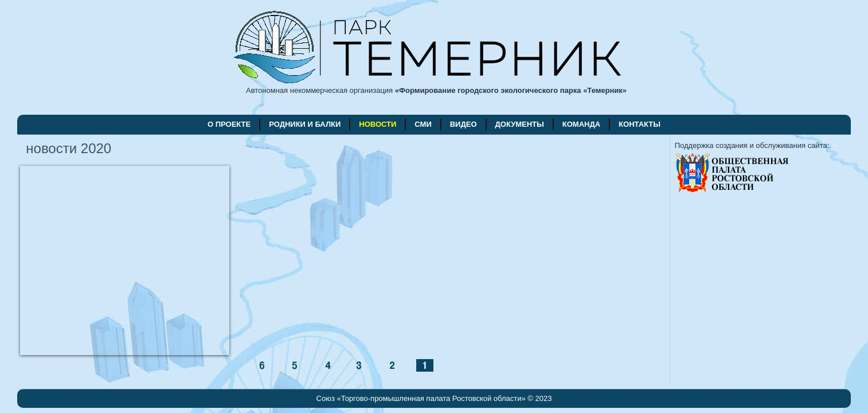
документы (520, 124)
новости (378, 124)
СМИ (423, 124)
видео (464, 124)
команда (581, 124)
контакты (640, 124)
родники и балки (305, 124)
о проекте (229, 124)
